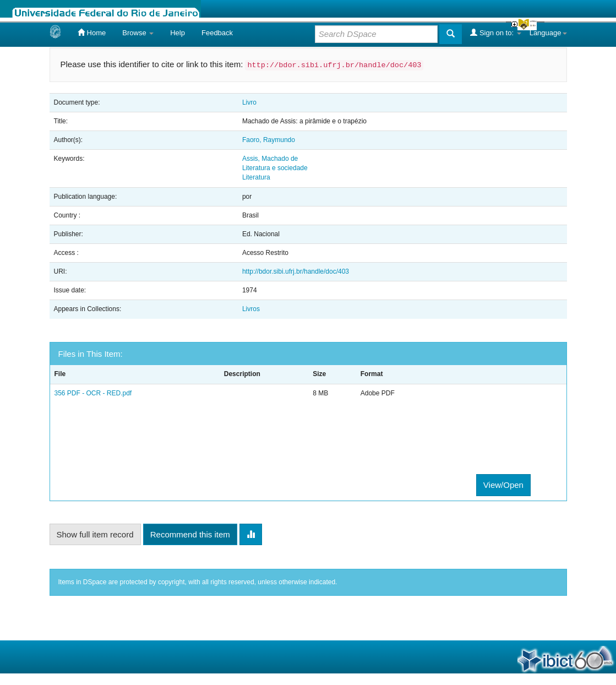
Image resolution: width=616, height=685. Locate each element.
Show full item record (95, 534)
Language (548, 33)
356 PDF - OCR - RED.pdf (93, 393)
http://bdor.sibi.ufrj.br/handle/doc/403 (296, 271)
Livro (249, 102)
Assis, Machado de (270, 159)
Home (92, 32)
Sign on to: (495, 32)
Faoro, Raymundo (269, 140)
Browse (138, 33)
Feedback (217, 33)
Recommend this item (190, 534)
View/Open (503, 485)
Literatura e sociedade (275, 168)
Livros (251, 309)
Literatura (256, 177)
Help (178, 33)
